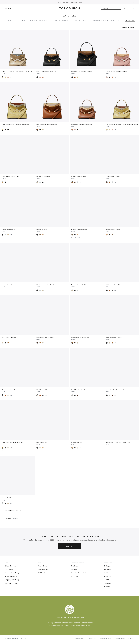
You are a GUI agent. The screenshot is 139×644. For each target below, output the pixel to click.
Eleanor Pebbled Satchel (79, 229)
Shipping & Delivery (12, 580)
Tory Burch (69, 8)
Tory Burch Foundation (79, 573)
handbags (8, 518)
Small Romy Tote (42, 442)
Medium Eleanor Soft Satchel (46, 285)
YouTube (108, 583)
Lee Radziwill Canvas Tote (10, 177)
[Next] (134, 2)
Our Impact (75, 566)
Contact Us (9, 569)
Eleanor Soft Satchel (43, 177)
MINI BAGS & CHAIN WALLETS (106, 20)
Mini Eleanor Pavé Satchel (114, 285)
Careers (74, 569)
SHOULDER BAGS (61, 20)
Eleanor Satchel (42, 229)
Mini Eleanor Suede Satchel (45, 337)
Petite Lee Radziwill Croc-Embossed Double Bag (18, 72)
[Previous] (5, 2)
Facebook (108, 569)
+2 (11, 77)
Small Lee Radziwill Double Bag (82, 72)
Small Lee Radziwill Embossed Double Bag (16, 124)
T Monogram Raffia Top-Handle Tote (118, 442)
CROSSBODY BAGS (39, 20)
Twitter (107, 573)
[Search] (111, 8)
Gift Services (43, 569)
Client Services (11, 566)
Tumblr (107, 580)
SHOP (80, 2)
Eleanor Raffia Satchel (113, 229)
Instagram (108, 566)
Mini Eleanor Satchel (8, 390)
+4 (115, 290)
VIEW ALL (9, 20)
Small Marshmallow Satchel (80, 390)
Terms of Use (92, 638)
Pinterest (108, 576)
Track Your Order (11, 576)
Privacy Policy (80, 638)
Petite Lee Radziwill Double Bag (47, 72)
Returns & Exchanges (13, 573)
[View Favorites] (129, 8)
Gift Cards (42, 573)
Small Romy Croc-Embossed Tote (13, 442)
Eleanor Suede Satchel (79, 177)
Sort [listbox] (132, 28)
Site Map (131, 638)
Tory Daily (75, 576)
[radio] (3, 77)
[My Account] (124, 8)
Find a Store (43, 566)
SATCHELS (130, 20)
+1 (80, 77)
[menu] (9, 8)
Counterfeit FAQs (11, 583)
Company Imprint (120, 638)
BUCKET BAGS (81, 20)
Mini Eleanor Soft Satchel (10, 337)
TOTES (22, 20)
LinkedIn (107, 587)
